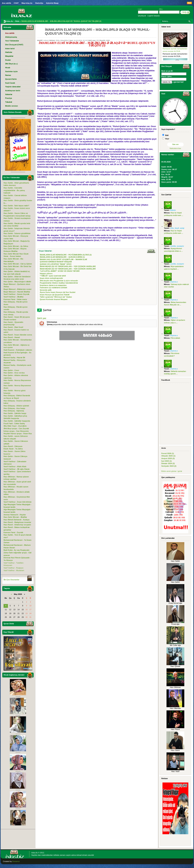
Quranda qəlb (46, 290)
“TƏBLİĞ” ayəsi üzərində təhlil (53, 276)
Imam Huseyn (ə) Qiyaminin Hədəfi (55, 295)
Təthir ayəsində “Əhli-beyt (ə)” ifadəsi (56, 297)
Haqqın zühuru (46, 273)
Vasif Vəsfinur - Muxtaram (14, 570)
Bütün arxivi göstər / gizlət (172, 471)
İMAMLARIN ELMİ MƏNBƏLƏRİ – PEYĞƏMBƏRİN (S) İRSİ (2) (66, 255)
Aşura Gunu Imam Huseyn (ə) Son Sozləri (58, 292)
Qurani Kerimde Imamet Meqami (54, 299)
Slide (58, 40)
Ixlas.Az (35, 853)
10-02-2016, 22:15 (80, 40)
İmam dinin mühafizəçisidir (51, 278)
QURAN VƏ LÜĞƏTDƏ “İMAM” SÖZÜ (56, 264)
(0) (97, 40)
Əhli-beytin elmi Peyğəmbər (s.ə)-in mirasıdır (59, 281)
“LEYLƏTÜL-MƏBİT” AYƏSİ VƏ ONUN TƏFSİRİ (60, 271)
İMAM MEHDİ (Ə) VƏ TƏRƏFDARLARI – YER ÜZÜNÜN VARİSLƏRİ (68, 266)
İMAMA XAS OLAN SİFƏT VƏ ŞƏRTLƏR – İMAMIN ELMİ (63, 259)
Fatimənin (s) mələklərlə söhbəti (53, 288)
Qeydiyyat (142, 16)
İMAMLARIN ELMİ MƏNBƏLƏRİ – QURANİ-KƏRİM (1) (62, 257)
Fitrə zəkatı (175, 338)
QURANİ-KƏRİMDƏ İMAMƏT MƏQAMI (56, 262)
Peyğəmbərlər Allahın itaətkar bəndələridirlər (59, 283)
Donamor (16, 861)
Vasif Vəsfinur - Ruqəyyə (13, 568)
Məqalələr (64, 40)
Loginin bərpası (154, 16)
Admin (46, 40)
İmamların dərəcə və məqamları (53, 285)
